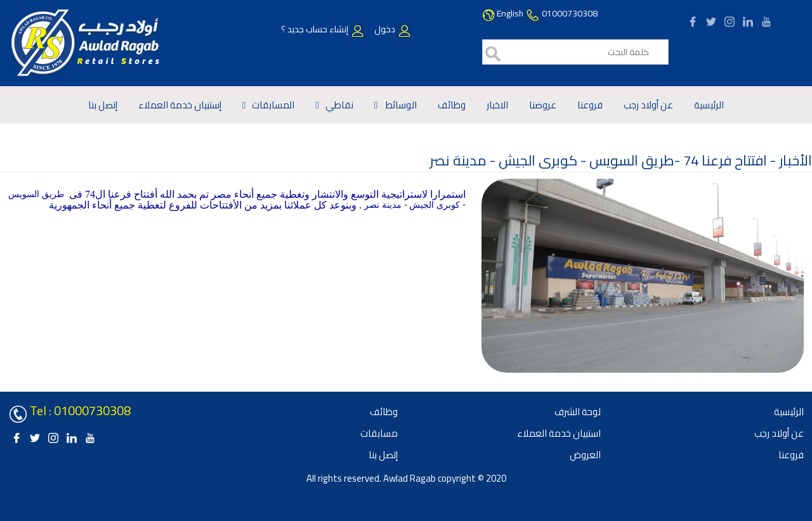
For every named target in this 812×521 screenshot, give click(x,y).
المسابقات (273, 105)
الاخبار (497, 105)
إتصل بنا (103, 105)
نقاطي (339, 105)
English (510, 13)
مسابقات (379, 433)
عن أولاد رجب (648, 105)
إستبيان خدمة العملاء (180, 105)
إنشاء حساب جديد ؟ (323, 29)
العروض (585, 455)
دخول (392, 29)
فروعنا (590, 105)
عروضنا (543, 105)
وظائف (452, 105)
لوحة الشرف (578, 412)
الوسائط (400, 105)
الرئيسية (709, 105)
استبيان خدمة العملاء (559, 433)
